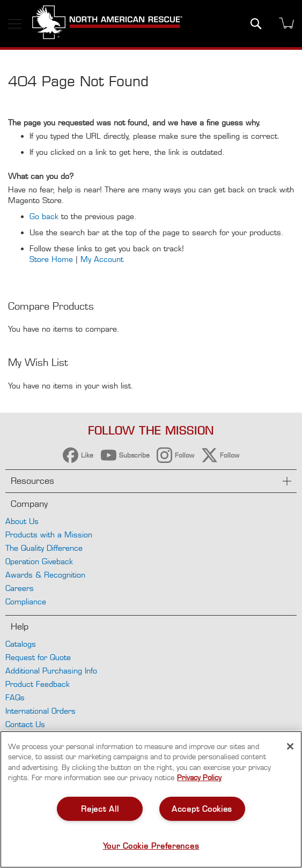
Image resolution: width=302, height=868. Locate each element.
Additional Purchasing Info (51, 671)
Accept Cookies (202, 809)
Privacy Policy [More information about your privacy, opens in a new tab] (199, 777)
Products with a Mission (49, 534)
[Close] (290, 746)
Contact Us (25, 724)
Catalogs (21, 644)
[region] (151, 799)
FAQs (15, 697)
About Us (22, 521)
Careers (20, 588)
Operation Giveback (39, 561)
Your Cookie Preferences (151, 846)
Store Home (51, 259)
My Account (102, 259)
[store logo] (107, 24)
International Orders (40, 711)
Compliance (26, 601)
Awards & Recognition (45, 575)
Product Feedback (38, 684)
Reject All (100, 809)
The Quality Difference (44, 548)
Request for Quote (38, 657)
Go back (44, 216)
